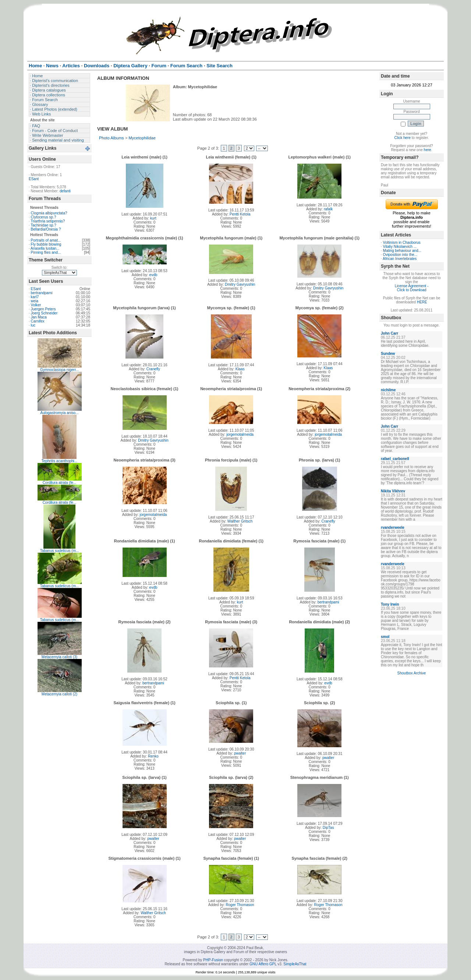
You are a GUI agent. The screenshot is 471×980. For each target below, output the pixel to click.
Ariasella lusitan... (45, 248)
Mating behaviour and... (402, 251)
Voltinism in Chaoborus (402, 243)
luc (33, 325)
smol (385, 637)
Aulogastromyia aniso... (60, 413)
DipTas (328, 828)
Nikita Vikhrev (393, 491)
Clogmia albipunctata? (49, 213)
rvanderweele (393, 528)
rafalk (328, 209)
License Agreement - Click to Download (412, 288)
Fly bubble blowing (46, 244)
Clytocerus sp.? (44, 217)
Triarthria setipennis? (48, 221)
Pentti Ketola (240, 214)
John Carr (389, 333)
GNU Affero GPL (263, 964)
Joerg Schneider (44, 313)
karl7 (35, 297)
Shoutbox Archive (412, 673)
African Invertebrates (400, 259)
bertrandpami (42, 293)
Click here (403, 138)
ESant (34, 179)
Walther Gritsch (240, 521)
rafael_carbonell (395, 459)
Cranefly (153, 369)
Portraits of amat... (46, 240)
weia (35, 301)
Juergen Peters (43, 309)
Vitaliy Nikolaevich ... (400, 247)
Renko (153, 756)
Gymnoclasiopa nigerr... (59, 370)
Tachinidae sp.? (43, 225)
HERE (422, 302)
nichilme (388, 390)
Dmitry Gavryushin (240, 284)
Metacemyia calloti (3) (59, 657)
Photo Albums (111, 138)
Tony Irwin (390, 604)
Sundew (388, 354)
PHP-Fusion (213, 960)
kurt (153, 218)
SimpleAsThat (295, 964)
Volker (36, 305)
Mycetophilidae (142, 138)
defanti (65, 191)
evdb (153, 275)
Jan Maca (39, 317)
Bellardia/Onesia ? (46, 229)
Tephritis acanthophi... (59, 461)
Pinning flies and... (46, 252)
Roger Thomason (240, 905)
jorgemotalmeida (240, 434)
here (428, 150)
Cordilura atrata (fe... (60, 483)
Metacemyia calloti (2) (59, 694)
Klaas (240, 369)
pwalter (240, 753)
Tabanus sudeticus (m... (60, 551)
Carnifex (38, 321)
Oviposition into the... (400, 255)
